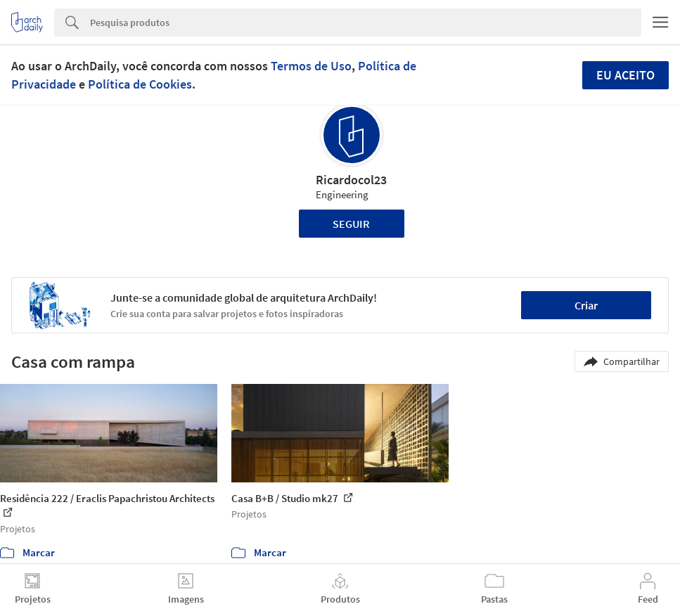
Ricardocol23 (351, 180)
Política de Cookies (140, 84)
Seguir (351, 224)
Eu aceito (626, 75)
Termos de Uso (311, 66)
